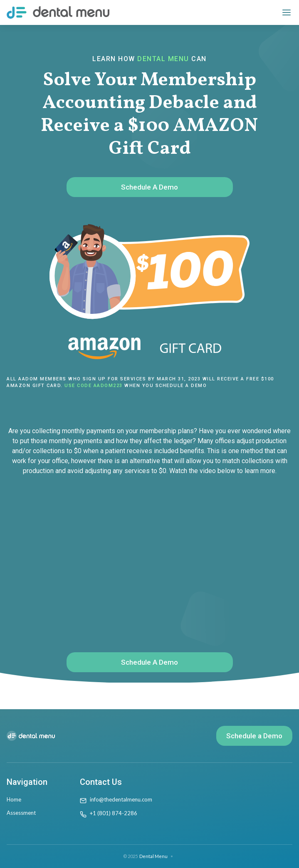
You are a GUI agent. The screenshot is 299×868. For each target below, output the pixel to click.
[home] (58, 12)
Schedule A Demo (149, 187)
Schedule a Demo (254, 736)
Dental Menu (153, 856)
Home (14, 799)
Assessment (21, 813)
